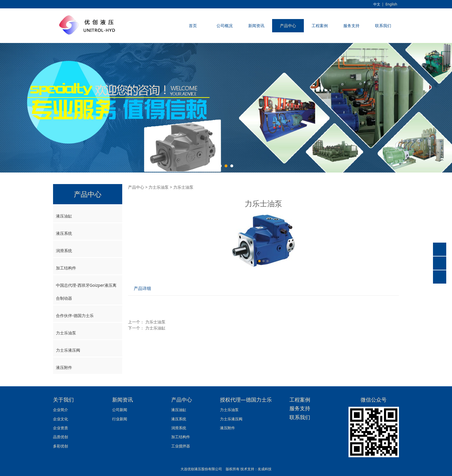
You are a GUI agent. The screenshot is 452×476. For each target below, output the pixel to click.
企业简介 (61, 410)
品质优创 (61, 437)
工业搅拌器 (181, 446)
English (391, 4)
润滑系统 (64, 251)
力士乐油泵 (66, 333)
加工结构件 (66, 268)
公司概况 (225, 26)
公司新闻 (120, 410)
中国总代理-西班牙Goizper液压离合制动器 (86, 292)
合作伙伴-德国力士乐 (75, 315)
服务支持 (351, 26)
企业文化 (61, 419)
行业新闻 (120, 419)
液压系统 (64, 233)
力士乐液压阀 (68, 350)
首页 (193, 26)
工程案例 (320, 26)
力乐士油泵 (155, 322)
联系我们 (383, 26)
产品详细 (142, 288)
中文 (377, 4)
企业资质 (61, 428)
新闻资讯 (256, 26)
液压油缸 (64, 216)
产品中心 (288, 26)
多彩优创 (61, 446)
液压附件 (64, 367)
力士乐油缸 (155, 328)
